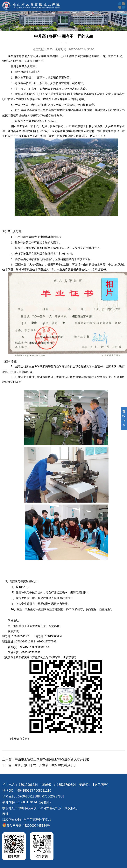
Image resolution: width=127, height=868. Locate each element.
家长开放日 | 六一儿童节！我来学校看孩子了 (46, 765)
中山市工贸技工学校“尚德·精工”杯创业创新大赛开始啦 (52, 759)
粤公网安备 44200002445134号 (26, 826)
